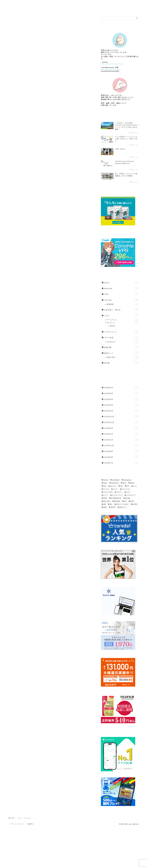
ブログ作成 (121, 337)
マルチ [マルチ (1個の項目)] (128, 492)
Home (21, 3)
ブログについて (121, 332)
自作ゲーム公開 (100, 3)
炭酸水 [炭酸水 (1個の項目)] (105, 507)
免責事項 (30, 824)
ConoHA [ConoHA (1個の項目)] (106, 480)
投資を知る (122, 357)
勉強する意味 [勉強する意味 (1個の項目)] (107, 501)
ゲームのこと (122, 320)
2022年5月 (121, 405)
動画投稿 (122, 304)
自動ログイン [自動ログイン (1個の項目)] (123, 507)
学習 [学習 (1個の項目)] (125, 501)
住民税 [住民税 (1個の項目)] (105, 498)
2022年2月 (121, 411)
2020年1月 (121, 440)
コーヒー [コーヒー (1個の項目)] (115, 489)
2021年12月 (121, 416)
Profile (48, 3)
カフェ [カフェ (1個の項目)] (135, 486)
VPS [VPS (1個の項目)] (128, 486)
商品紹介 (113, 326)
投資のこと (121, 353)
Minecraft (121, 288)
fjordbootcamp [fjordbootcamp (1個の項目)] (127, 480)
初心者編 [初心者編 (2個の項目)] (127, 498)
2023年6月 (121, 399)
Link (126, 3)
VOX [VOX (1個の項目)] (121, 486)
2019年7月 (121, 463)
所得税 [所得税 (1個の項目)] (132, 501)
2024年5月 (121, 393)
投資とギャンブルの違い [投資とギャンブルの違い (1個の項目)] (122, 504)
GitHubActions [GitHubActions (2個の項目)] (115, 483)
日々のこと (122, 323)
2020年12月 (121, 422)
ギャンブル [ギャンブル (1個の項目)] (106, 489)
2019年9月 (121, 451)
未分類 (121, 363)
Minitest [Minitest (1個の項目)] (132, 483)
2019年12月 (121, 445)
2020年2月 (121, 434)
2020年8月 (121, 428)
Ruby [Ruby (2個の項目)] (105, 486)
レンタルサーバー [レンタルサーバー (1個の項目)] (131, 495)
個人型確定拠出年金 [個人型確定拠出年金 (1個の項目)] (116, 498)
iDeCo (121, 282)
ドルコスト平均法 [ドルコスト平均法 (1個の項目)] (108, 492)
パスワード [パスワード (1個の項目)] (119, 492)
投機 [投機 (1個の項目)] (104, 504)
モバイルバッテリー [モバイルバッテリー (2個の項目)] (117, 495)
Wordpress (122, 342)
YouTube (121, 300)
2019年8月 (121, 457)
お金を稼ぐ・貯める (121, 310)
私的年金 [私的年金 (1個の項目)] (113, 507)
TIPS (121, 294)
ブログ (74, 3)
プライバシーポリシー (17, 824)
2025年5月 (121, 387)
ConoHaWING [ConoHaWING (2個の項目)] (116, 480)
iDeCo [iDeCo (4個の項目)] (124, 483)
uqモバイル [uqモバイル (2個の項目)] (113, 486)
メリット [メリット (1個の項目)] (106, 495)
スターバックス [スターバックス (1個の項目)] (126, 489)
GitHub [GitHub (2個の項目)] (105, 483)
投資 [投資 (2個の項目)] (111, 504)
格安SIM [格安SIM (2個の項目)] (135, 504)
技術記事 (121, 347)
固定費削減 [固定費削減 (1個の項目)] (117, 501)
